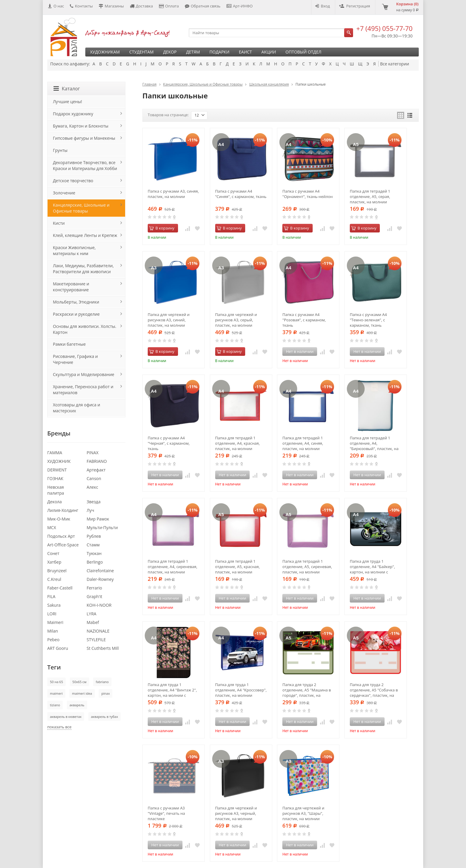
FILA (51, 596)
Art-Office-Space (63, 545)
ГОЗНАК (55, 478)
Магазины (111, 6)
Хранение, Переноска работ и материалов (83, 390)
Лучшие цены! (67, 102)
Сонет (53, 553)
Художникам (105, 52)
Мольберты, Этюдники (76, 302)
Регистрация (355, 6)
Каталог (67, 89)
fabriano (102, 682)
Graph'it (95, 596)
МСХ (52, 527)
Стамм (93, 545)
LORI (52, 614)
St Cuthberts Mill (103, 648)
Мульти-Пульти (102, 527)
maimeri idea (82, 693)
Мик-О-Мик (59, 519)
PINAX (93, 453)
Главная (149, 84)
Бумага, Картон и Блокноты (81, 126)
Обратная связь (203, 6)
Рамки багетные (69, 344)
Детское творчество (73, 181)
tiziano (55, 705)
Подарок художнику (73, 114)
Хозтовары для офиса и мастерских (77, 408)
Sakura (54, 605)
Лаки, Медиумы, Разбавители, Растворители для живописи (83, 269)
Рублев (94, 536)
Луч (90, 510)
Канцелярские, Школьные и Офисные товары (203, 84)
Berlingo (95, 562)
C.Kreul (54, 579)
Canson (94, 478)
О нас (56, 6)
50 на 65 (56, 682)
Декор (170, 52)
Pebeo (53, 640)
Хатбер (54, 562)
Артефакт (96, 470)
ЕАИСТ (245, 52)
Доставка (141, 6)
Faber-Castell (60, 588)
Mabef (93, 622)
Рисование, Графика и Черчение (75, 359)
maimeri (56, 693)
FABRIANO (97, 461)
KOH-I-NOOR (99, 605)
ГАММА (55, 453)
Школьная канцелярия (269, 84)
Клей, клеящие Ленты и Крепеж (85, 235)
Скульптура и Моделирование (84, 374)
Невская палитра (56, 490)
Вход (323, 6)
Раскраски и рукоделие (76, 314)
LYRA (92, 614)
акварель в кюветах (66, 717)
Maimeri (55, 622)
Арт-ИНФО (240, 6)
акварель (77, 705)
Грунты (60, 150)
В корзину (162, 228)
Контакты (81, 6)
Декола (55, 502)
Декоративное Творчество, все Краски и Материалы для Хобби (85, 165)
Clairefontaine (100, 571)
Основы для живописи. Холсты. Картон (85, 329)
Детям (193, 52)
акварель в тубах (104, 717)
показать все (59, 727)
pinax (106, 693)
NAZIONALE (98, 631)
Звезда (94, 502)
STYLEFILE (96, 640)
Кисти (59, 223)
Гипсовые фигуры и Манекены (84, 138)
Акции (269, 52)
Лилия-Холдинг (63, 510)
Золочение (64, 193)
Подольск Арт (61, 536)
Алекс (93, 487)
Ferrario (95, 588)
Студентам (141, 52)
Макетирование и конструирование (71, 287)
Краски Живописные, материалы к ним (74, 250)
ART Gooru (58, 648)
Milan (53, 631)
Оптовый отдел (304, 52)
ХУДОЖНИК (59, 461)
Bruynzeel (57, 571)
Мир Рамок (98, 519)
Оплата (169, 6)
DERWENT (57, 470)
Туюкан (94, 553)
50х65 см (79, 682)
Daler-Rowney (100, 579)
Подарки (219, 52)
